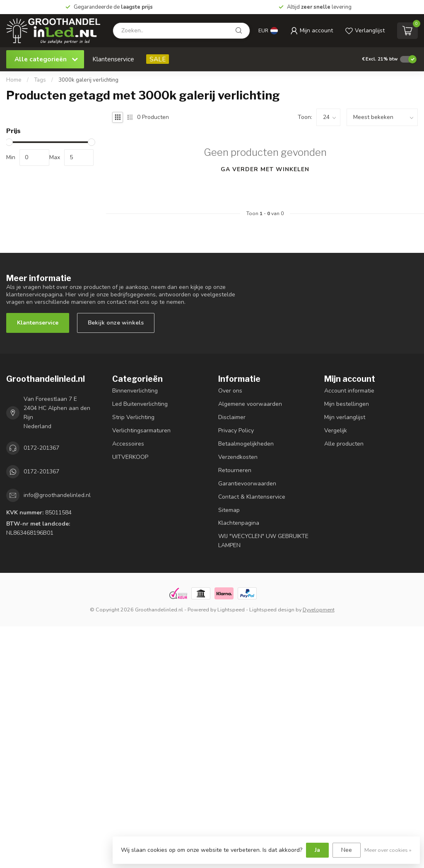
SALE (158, 59)
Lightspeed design (272, 610)
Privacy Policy (236, 430)
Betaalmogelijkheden (246, 444)
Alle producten (344, 444)
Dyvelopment (319, 610)
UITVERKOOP (130, 457)
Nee (347, 850)
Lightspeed (231, 610)
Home (14, 80)
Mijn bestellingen (347, 404)
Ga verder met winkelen (265, 169)
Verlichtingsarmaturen (141, 430)
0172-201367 (41, 448)
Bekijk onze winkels (116, 323)
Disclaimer (232, 417)
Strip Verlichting (133, 417)
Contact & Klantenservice (252, 497)
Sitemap (229, 510)
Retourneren (235, 470)
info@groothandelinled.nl (57, 495)
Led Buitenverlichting (140, 404)
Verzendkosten (238, 457)
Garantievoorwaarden (247, 484)
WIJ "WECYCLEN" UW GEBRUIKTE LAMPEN (263, 541)
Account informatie (349, 391)
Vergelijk (336, 430)
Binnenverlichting (135, 391)
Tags (40, 80)
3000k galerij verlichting (88, 80)
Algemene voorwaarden (250, 404)
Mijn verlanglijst (345, 417)
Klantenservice (113, 59)
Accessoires (128, 444)
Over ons (230, 391)
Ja (317, 850)
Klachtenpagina (239, 523)
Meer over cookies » (388, 850)
